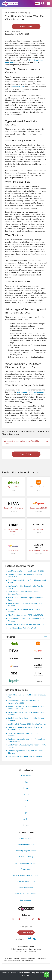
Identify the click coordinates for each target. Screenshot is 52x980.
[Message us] (46, 975)
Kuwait (26, 788)
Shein (13, 535)
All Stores (13, 13)
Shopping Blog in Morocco (26, 851)
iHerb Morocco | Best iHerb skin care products (25, 757)
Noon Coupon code (26, 888)
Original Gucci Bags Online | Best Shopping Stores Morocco (27, 713)
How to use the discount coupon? (26, 875)
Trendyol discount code (26, 882)
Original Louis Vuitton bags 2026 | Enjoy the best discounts (26, 719)
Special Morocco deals (26, 845)
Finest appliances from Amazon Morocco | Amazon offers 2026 (24, 702)
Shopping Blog (25, 13)
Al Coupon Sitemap (26, 857)
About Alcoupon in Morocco (26, 863)
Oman (26, 800)
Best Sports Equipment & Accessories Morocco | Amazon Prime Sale (27, 708)
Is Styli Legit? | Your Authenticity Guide (22, 628)
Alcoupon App (26, 927)
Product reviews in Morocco (26, 894)
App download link (26, 932)
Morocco (26, 825)
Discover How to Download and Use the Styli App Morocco (26, 620)
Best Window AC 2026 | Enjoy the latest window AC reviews (27, 746)
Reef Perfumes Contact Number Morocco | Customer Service (24, 593)
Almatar (13, 554)
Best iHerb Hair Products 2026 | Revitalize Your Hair (27, 724)
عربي (31, 3)
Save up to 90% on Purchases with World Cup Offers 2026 (25, 576)
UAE (26, 782)
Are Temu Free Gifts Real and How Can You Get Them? (26, 587)
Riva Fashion (13, 511)
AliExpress (39, 511)
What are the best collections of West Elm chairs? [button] (26, 442)
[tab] (26, 442)
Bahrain (26, 794)
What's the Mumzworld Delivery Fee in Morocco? (26, 624)
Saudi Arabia (26, 776)
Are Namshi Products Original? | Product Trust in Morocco (26, 605)
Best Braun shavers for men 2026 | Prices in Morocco (25, 734)
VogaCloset (39, 554)
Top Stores (10, 637)
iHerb (13, 490)
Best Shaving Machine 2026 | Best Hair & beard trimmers (26, 752)
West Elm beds (18, 87)
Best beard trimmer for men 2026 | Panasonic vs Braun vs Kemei (26, 740)
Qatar (26, 807)
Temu (39, 490)
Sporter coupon (26, 900)
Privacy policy (26, 869)
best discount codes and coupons (30, 392)
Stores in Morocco (26, 838)
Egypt (26, 813)
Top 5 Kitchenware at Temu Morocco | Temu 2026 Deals (27, 696)
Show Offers (26, 26)
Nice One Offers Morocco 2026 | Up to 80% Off (26, 615)
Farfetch (39, 533)
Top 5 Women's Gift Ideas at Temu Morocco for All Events (27, 581)
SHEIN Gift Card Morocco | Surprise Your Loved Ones (26, 599)
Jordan (26, 819)
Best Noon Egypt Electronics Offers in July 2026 (26, 571)
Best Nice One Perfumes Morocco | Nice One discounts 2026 (25, 729)
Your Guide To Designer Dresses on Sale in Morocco (24, 610)
